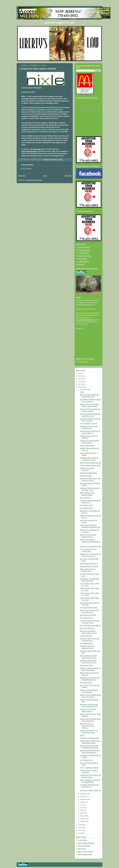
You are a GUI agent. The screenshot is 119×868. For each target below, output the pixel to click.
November (84, 794)
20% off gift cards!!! (86, 683)
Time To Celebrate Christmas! (89, 768)
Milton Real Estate (84, 846)
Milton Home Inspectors (86, 852)
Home (45, 176)
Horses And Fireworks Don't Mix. (90, 546)
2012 (80, 382)
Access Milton (83, 259)
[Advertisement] (87, 347)
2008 (80, 828)
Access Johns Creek (85, 256)
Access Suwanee (84, 262)
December (84, 390)
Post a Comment (26, 168)
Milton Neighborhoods (85, 854)
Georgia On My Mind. (87, 628)
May (82, 810)
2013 (80, 379)
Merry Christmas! (85, 498)
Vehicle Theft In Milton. (87, 446)
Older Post (68, 176)
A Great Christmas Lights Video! (90, 465)
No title (82, 392)
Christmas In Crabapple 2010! (90, 738)
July (82, 805)
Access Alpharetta (84, 247)
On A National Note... (87, 508)
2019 (80, 373)
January (83, 821)
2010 (80, 387)
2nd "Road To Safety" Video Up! (90, 790)
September (84, 799)
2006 (80, 833)
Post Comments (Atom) (35, 180)
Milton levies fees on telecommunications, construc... (87, 726)
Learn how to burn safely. (88, 615)
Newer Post (22, 176)
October (83, 797)
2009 (80, 825)
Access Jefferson (84, 253)
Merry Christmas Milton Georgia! (90, 463)
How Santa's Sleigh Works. (89, 473)
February (83, 819)
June (82, 808)
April (82, 813)
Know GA (81, 264)
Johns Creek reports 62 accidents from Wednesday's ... (90, 542)
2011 (80, 384)
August (83, 802)
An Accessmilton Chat (85, 211)
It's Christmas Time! (86, 505)
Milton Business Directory (86, 843)
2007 (80, 830)
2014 (80, 376)
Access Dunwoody (84, 250)
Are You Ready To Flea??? (89, 424)
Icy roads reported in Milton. (89, 608)
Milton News (82, 849)
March (82, 816)
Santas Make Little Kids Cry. (89, 564)
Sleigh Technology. (86, 476)
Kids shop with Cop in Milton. (89, 566)
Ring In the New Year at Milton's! (90, 625)
